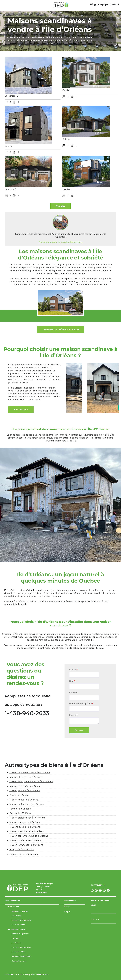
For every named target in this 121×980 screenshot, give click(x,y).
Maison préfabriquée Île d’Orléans (27, 818)
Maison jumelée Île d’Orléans (25, 791)
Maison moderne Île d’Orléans (25, 840)
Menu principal (6, 4)
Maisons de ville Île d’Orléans (25, 827)
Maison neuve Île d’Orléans (24, 800)
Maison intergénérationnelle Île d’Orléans (31, 782)
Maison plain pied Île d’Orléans (26, 777)
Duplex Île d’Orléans (20, 813)
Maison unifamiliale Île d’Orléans (27, 804)
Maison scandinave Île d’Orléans (27, 831)
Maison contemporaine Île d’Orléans (29, 836)
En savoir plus (21, 410)
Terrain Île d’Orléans (20, 809)
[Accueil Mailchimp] (60, 5)
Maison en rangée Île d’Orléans (26, 786)
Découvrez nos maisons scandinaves (61, 329)
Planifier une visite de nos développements (61, 242)
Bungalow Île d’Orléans (22, 850)
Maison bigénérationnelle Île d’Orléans (30, 773)
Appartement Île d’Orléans (24, 854)
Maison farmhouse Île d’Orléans (26, 845)
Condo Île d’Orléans (20, 795)
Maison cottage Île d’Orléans (25, 822)
